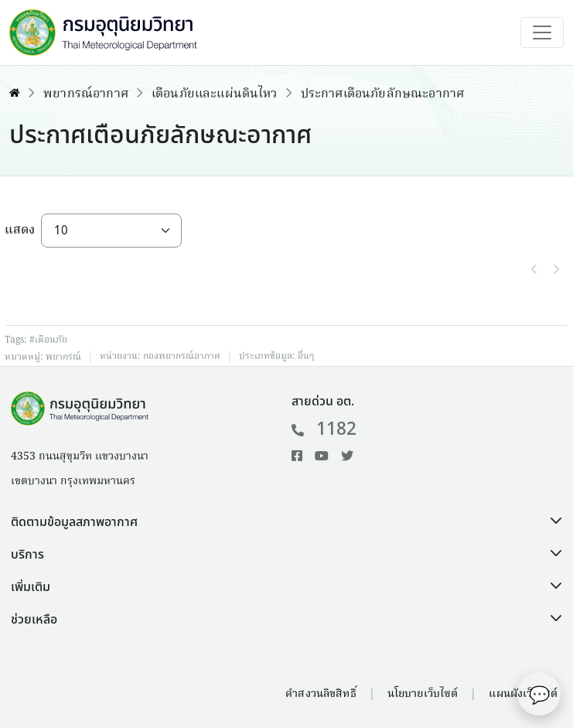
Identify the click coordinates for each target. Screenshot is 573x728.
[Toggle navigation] (542, 32)
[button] (286, 522)
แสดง (20, 231)
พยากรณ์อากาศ (86, 94)
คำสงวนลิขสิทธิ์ (321, 694)
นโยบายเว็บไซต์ (423, 694)
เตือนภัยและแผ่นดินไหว (215, 94)
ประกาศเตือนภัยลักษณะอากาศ (383, 94)
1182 (324, 429)
